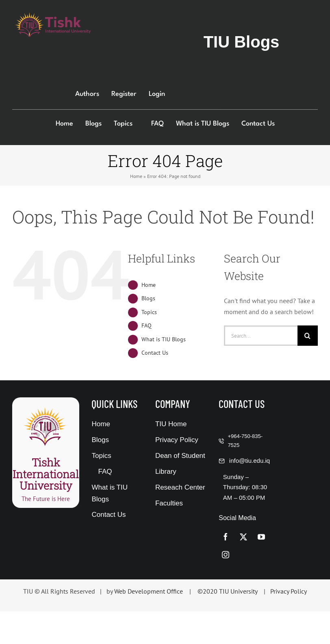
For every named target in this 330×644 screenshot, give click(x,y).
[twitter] (243, 537)
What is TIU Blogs (164, 339)
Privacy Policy (289, 591)
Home (136, 176)
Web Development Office (149, 591)
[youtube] (261, 537)
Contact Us (155, 353)
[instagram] (226, 555)
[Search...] (261, 336)
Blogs (148, 298)
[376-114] (53, 15)
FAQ (147, 325)
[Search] (308, 336)
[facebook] (226, 537)
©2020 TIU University (227, 591)
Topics (149, 312)
